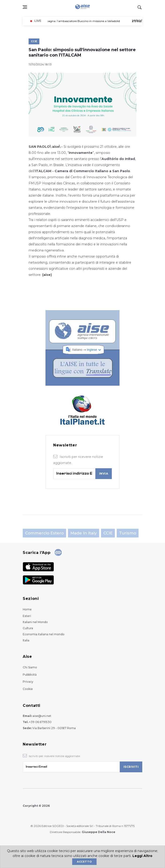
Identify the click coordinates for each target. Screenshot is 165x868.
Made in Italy (84, 533)
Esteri (27, 616)
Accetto (84, 862)
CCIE (34, 41)
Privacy (28, 682)
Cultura (28, 628)
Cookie (28, 689)
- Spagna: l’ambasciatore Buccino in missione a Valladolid (72, 21)
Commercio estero (44, 533)
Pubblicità (30, 675)
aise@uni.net (42, 716)
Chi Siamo (30, 667)
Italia (26, 640)
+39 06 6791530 (40, 722)
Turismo (128, 533)
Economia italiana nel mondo (44, 634)
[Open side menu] (25, 7)
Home (27, 609)
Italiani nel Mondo (35, 622)
